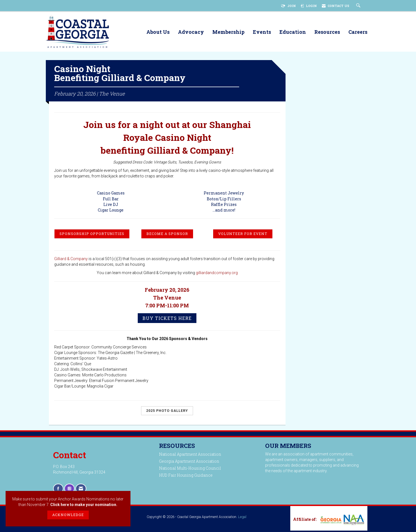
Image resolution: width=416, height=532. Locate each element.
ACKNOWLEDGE (68, 515)
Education (293, 32)
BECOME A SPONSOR (167, 235)
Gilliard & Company (71, 260)
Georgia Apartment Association (189, 463)
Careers (358, 32)
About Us (158, 32)
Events (262, 32)
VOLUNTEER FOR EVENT (243, 235)
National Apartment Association (190, 456)
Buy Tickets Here (167, 320)
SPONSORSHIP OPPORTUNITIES (92, 235)
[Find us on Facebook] (58, 490)
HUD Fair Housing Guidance (186, 477)
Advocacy (191, 32)
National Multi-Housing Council (190, 470)
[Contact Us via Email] (81, 490)
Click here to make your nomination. (84, 505)
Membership (228, 32)
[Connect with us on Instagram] (69, 490)
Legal (242, 518)
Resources (327, 32)
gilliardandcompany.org (217, 274)
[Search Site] (359, 6)
